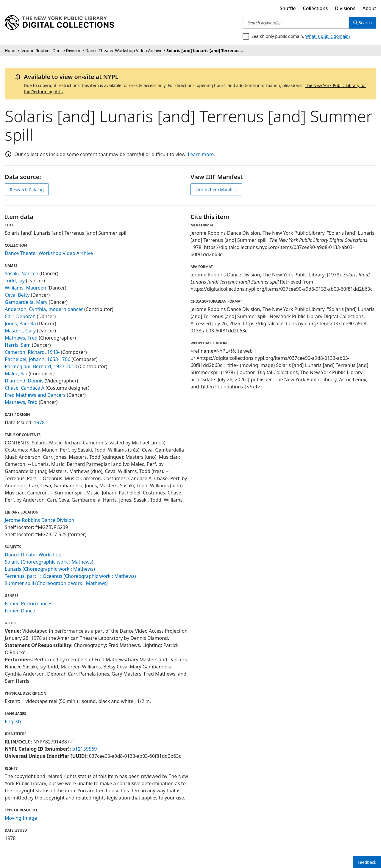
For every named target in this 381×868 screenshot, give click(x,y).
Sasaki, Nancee (21, 273)
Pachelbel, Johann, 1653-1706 (38, 359)
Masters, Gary (20, 331)
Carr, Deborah (20, 316)
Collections (316, 8)
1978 (39, 422)
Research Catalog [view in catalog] (27, 190)
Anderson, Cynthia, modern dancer (44, 309)
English (13, 721)
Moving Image (21, 818)
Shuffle (288, 8)
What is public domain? (328, 36)
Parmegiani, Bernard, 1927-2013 (41, 366)
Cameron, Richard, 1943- (32, 352)
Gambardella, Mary (26, 302)
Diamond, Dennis (24, 381)
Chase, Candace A (25, 388)
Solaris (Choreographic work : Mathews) (49, 562)
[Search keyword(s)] (295, 23)
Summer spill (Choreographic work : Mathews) (56, 583)
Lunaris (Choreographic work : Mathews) (50, 569)
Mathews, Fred (21, 338)
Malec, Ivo (16, 374)
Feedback (367, 862)
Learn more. (201, 154)
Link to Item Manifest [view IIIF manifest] (216, 190)
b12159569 (84, 749)
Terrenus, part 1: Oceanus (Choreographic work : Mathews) (70, 576)
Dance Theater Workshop (33, 555)
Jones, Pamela (20, 323)
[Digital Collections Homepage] (59, 23)
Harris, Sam (18, 345)
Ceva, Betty (17, 295)
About (369, 8)
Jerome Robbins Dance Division (40, 520)
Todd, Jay (15, 281)
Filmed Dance (20, 611)
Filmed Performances (29, 603)
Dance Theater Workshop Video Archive (49, 253)
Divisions (345, 8)
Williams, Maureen (25, 288)
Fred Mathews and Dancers (35, 395)
